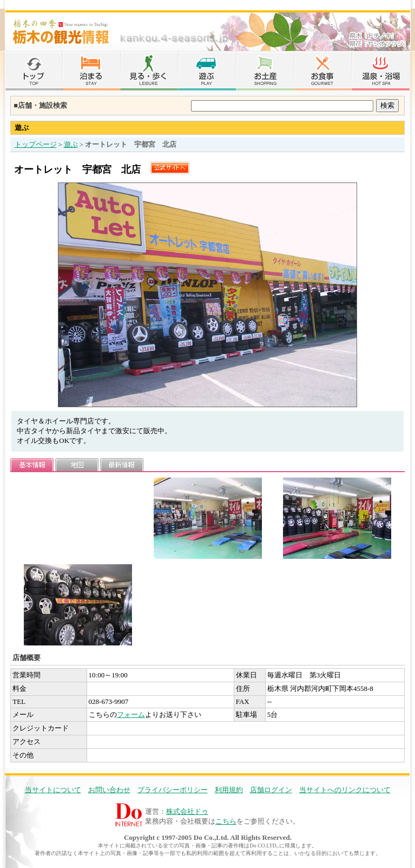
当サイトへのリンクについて (345, 790)
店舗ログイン (271, 790)
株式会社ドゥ (187, 811)
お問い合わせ (109, 790)
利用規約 (229, 790)
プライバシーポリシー (173, 790)
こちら (226, 821)
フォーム (131, 714)
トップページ (36, 144)
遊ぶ (71, 144)
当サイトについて (53, 790)
